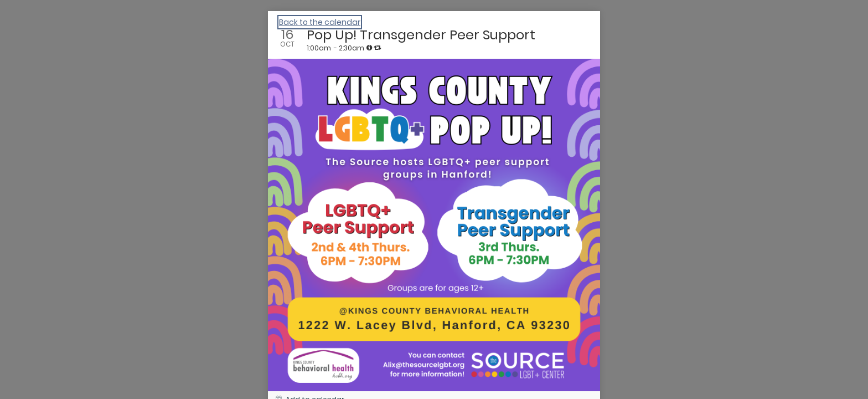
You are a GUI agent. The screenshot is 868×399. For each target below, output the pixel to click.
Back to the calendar (320, 22)
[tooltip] (369, 48)
